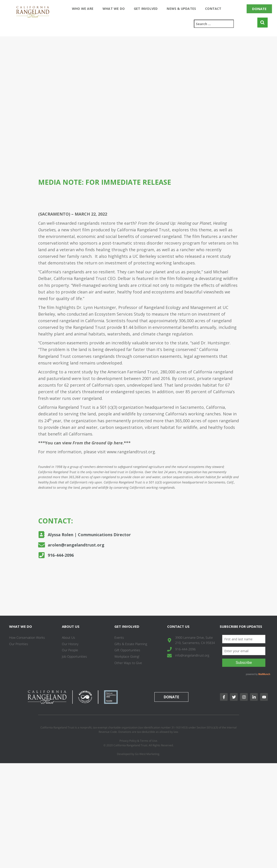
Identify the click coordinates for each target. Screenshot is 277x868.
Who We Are (83, 9)
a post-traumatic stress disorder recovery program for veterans (162, 243)
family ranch (79, 256)
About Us (71, 626)
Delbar (124, 278)
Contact (213, 9)
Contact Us (178, 626)
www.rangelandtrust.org (131, 452)
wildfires (229, 285)
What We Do (114, 9)
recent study (218, 256)
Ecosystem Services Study (120, 314)
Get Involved (146, 9)
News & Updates (181, 9)
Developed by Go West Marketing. (138, 754)
